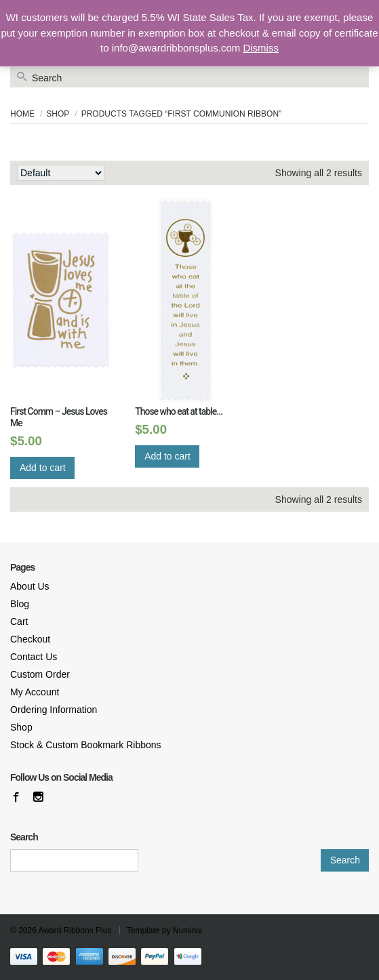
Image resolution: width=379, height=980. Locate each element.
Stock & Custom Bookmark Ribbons (86, 745)
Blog (20, 604)
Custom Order (40, 674)
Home (22, 114)
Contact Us (34, 657)
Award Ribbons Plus (75, 931)
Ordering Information (54, 710)
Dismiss (261, 48)
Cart (19, 621)
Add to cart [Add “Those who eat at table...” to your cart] (167, 456)
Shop (58, 114)
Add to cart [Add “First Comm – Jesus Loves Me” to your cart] (43, 468)
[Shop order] (61, 173)
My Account (35, 692)
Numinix (187, 931)
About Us (30, 586)
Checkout (30, 639)
